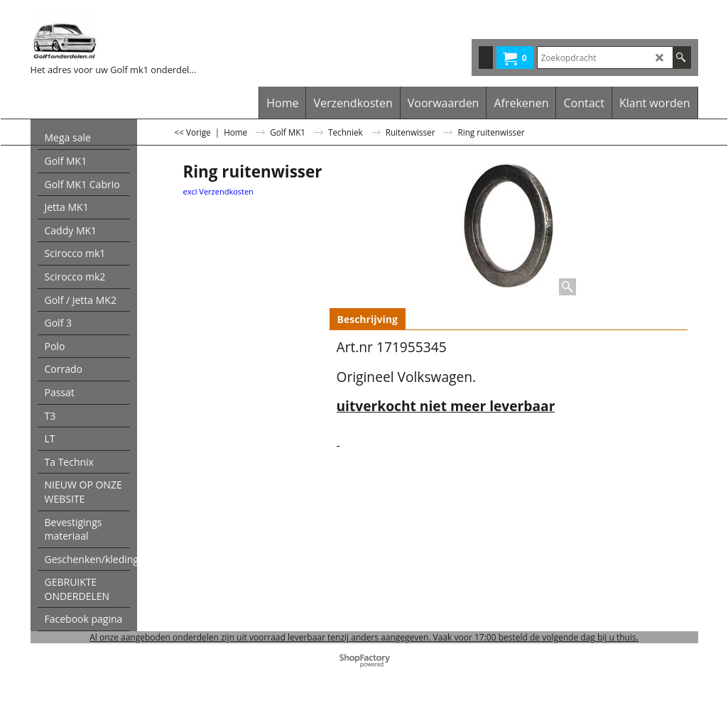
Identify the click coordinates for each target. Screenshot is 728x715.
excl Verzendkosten (218, 191)
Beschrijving (368, 319)
